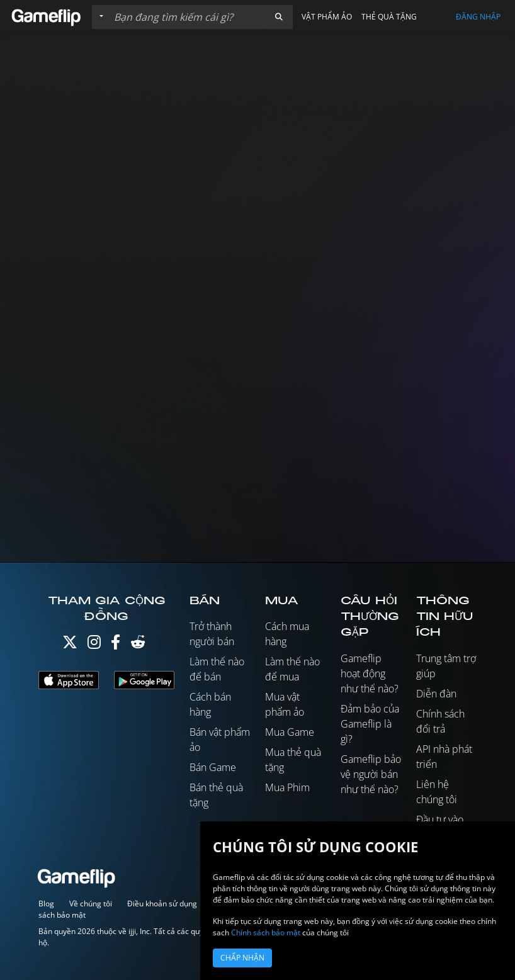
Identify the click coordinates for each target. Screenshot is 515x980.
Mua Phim (287, 787)
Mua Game (290, 732)
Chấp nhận (242, 958)
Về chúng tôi (91, 904)
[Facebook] (116, 645)
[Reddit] (138, 645)
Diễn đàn (436, 694)
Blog (46, 904)
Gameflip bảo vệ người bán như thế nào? (371, 774)
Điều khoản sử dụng (162, 904)
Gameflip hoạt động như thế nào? (370, 673)
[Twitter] (70, 645)
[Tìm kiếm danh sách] (187, 17)
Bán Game (213, 767)
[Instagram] (94, 645)
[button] (279, 17)
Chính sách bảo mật (266, 932)
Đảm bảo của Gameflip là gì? (370, 724)
